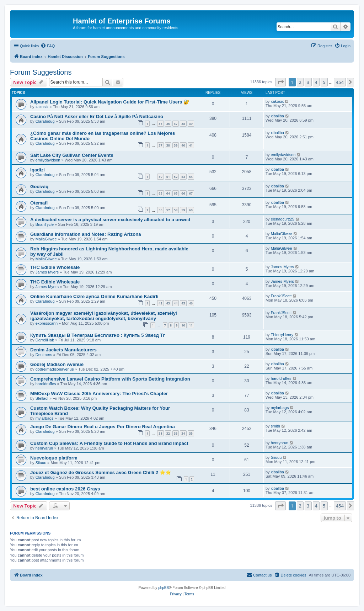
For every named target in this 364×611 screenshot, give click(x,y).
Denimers (44, 355)
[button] (280, 82)
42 (160, 303)
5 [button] (324, 82)
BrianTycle (45, 224)
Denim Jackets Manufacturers (63, 350)
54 (191, 177)
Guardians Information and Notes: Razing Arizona (86, 234)
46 (191, 303)
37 (176, 124)
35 (160, 124)
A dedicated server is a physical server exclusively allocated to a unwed (110, 220)
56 (160, 210)
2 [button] (300, 82)
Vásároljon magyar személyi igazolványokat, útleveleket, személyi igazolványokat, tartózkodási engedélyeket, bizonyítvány (104, 316)
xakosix (42, 107)
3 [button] (308, 82)
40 (183, 145)
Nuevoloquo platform (54, 458)
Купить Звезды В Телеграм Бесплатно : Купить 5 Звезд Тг (98, 335)
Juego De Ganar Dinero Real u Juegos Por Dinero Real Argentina (103, 427)
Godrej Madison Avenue (57, 364)
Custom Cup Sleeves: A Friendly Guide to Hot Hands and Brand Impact (109, 443)
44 (176, 303)
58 (176, 210)
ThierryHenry (282, 335)
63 (160, 193)
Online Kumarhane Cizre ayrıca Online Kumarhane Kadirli (94, 296)
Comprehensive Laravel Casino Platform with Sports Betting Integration (110, 379)
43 (168, 303)
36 (168, 124)
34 (183, 433)
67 (191, 193)
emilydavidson (48, 160)
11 (191, 325)
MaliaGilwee (46, 239)
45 (183, 303)
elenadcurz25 (283, 219)
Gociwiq (39, 187)
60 (191, 210)
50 (160, 177)
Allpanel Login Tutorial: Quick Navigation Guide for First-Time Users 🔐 (110, 102)
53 (183, 177)
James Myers (47, 272)
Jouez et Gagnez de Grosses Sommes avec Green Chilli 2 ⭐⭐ (101, 472)
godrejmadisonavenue (55, 369)
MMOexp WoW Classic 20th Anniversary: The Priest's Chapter (99, 394)
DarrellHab (45, 340)
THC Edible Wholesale (55, 267)
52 (176, 177)
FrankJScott (281, 296)
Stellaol (42, 398)
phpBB (164, 588)
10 (183, 325)
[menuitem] (48, 46)
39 (191, 124)
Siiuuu (41, 463)
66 (183, 193)
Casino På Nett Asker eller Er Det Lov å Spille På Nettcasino (97, 116)
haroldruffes (46, 384)
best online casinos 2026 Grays (65, 489)
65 (176, 193)
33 (176, 433)
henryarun (44, 448)
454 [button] (340, 82)
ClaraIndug (45, 121)
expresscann (47, 323)
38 (183, 124)
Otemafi (39, 203)
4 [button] (316, 82)
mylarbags (45, 418)
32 (168, 433)
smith (275, 426)
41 (191, 145)
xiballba (277, 116)
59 (183, 210)
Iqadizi (38, 170)
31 (160, 433)
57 (168, 210)
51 (168, 177)
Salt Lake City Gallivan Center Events (72, 155)
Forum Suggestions (41, 72)
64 (168, 193)
